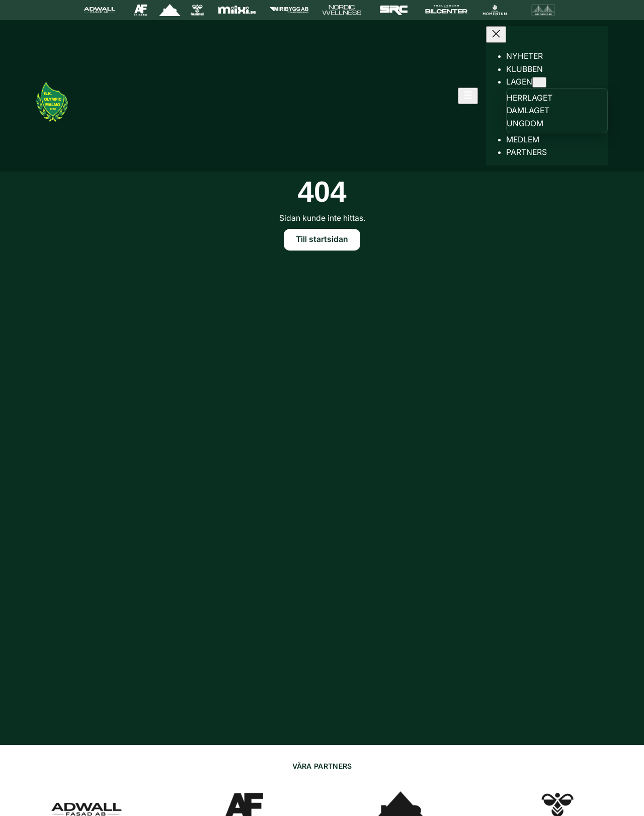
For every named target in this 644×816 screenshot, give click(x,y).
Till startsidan (322, 239)
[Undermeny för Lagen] (539, 82)
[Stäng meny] (496, 34)
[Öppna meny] (468, 96)
